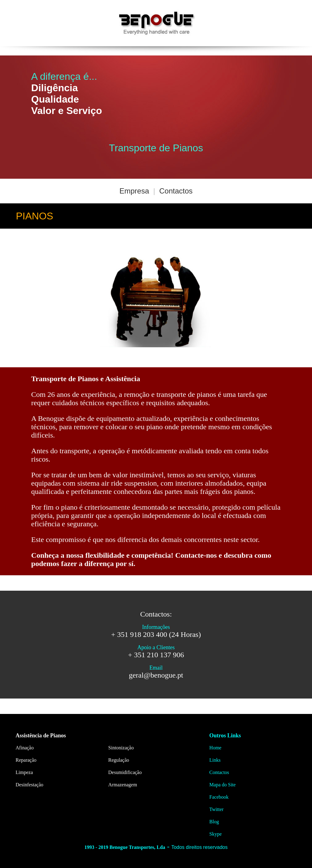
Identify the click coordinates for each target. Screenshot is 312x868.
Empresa (134, 191)
